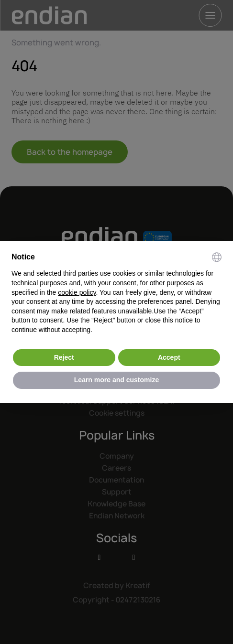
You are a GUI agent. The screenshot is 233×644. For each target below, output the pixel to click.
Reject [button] (64, 357)
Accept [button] (169, 357)
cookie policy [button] (77, 292)
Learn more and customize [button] (116, 380)
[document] (116, 293)
